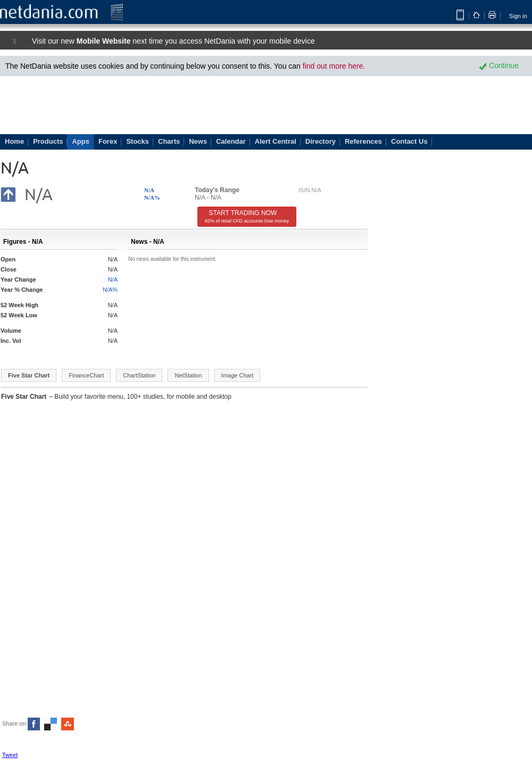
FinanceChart (86, 375)
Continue (499, 65)
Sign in (518, 16)
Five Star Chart (29, 375)
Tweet (10, 755)
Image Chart (238, 375)
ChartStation (139, 375)
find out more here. (334, 66)
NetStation (188, 375)
